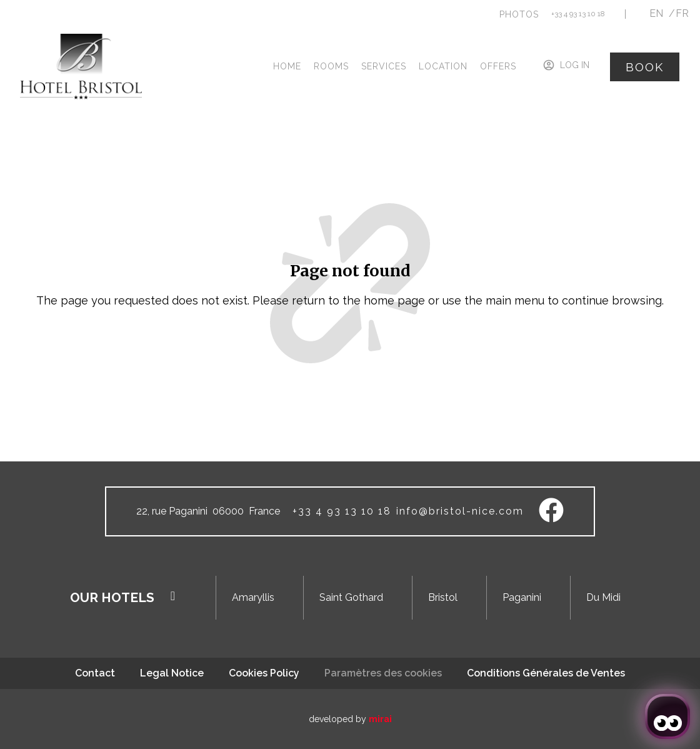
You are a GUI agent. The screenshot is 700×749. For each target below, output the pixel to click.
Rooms (331, 66)
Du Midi (603, 597)
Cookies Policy (264, 673)
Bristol (443, 597)
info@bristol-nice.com (460, 511)
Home (287, 66)
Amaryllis (253, 597)
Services (384, 66)
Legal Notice (172, 673)
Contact (95, 673)
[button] (519, 14)
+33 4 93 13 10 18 (578, 14)
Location (443, 66)
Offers (498, 66)
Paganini (522, 597)
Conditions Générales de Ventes (546, 673)
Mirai (380, 719)
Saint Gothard (351, 597)
